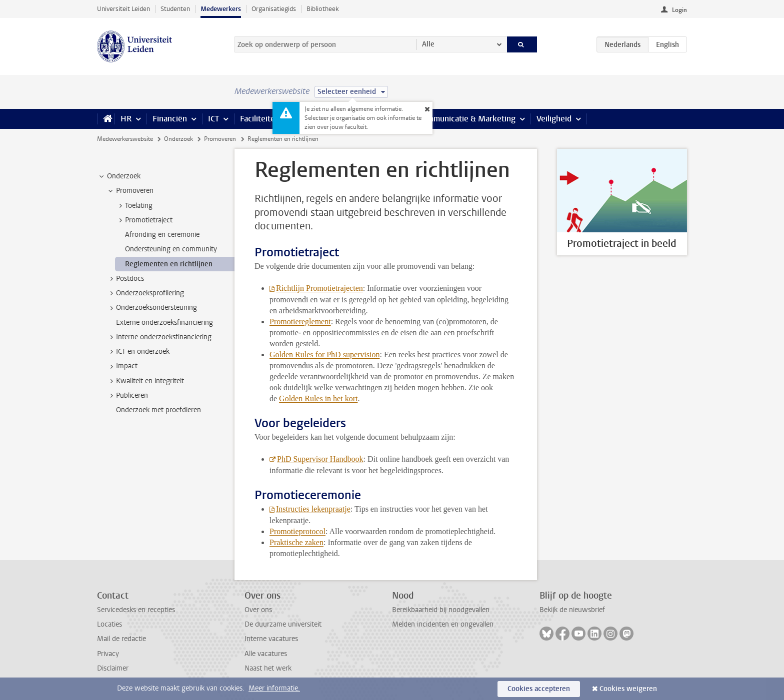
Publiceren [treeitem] (127, 396)
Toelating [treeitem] (134, 206)
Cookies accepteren (539, 689)
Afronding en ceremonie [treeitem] (162, 235)
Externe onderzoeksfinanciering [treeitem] (164, 323)
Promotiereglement (300, 322)
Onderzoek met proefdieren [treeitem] (158, 410)
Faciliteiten (260, 119)
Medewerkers (221, 9)
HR (126, 119)
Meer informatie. (274, 688)
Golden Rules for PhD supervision (324, 354)
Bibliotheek (323, 9)
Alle (428, 44)
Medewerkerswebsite (125, 139)
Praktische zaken (296, 542)
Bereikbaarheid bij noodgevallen (441, 610)
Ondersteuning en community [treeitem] (171, 249)
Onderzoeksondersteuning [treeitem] (152, 308)
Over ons (258, 610)
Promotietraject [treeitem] (144, 220)
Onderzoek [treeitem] (119, 176)
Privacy (108, 654)
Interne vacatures (271, 639)
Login (679, 10)
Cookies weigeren (628, 689)
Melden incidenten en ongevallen (443, 624)
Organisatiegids (274, 9)
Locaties (109, 624)
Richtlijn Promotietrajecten (319, 288)
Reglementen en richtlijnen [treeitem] (169, 264)
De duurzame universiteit (283, 624)
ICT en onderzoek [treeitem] (138, 352)
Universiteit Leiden (123, 9)
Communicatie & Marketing (467, 119)
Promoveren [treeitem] (130, 191)
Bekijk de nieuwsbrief (572, 610)
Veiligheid (554, 119)
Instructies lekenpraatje (313, 509)
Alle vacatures (266, 654)
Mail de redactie (121, 639)
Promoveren (220, 139)
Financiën (170, 119)
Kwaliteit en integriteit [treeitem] (145, 381)
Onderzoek (178, 139)
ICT (213, 119)
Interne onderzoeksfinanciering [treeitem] (159, 337)
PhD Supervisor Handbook (320, 459)
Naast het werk (268, 668)
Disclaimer (113, 668)
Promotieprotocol (297, 531)
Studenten (175, 9)
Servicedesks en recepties (136, 610)
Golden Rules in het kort (318, 398)
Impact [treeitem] (122, 366)
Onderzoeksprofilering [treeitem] (145, 293)
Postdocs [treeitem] (125, 279)
